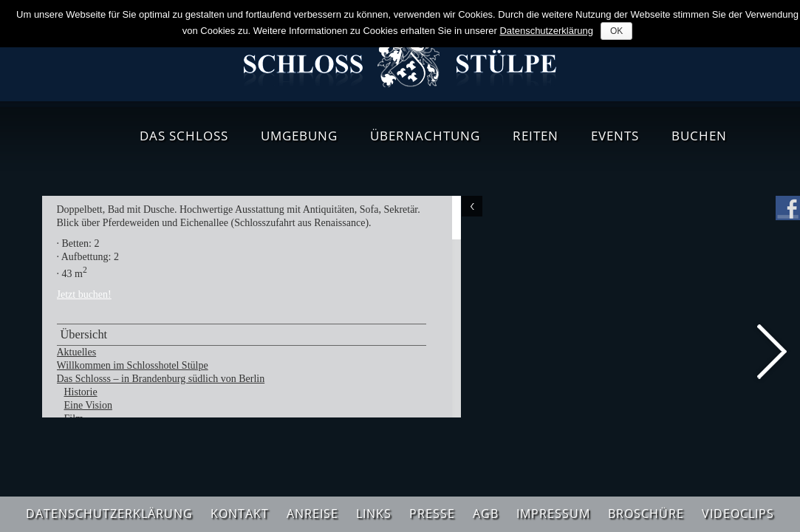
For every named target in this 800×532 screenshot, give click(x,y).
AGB (486, 514)
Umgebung (299, 136)
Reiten (536, 136)
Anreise (312, 514)
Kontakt (240, 514)
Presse (432, 514)
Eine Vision (88, 405)
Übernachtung (425, 136)
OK (616, 31)
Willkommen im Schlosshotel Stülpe (133, 365)
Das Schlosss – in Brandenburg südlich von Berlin (161, 379)
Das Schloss (184, 136)
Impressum (553, 514)
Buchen (699, 136)
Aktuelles (77, 352)
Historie (81, 392)
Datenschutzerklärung (109, 514)
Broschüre (646, 514)
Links (374, 514)
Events (615, 136)
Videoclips (738, 514)
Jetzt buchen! (84, 294)
